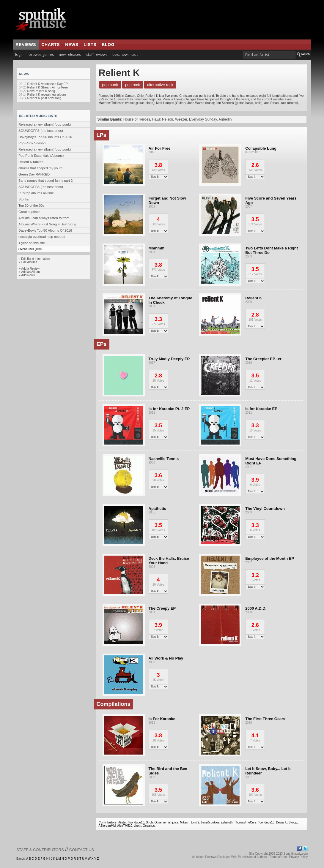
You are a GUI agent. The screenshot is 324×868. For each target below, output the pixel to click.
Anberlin (225, 119)
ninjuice (173, 822)
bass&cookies (210, 822)
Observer (161, 822)
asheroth (227, 822)
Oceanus (149, 826)
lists (90, 45)
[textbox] (269, 55)
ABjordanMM (107, 826)
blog (108, 45)
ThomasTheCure (245, 822)
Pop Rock (133, 85)
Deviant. (282, 822)
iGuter (122, 822)
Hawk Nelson (163, 119)
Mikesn (185, 822)
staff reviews (97, 54)
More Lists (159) (31, 249)
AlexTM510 (125, 826)
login (19, 54)
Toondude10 (136, 822)
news (72, 45)
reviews (26, 45)
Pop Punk (110, 85)
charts (51, 45)
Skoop (293, 822)
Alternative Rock (160, 85)
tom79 (195, 822)
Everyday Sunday (203, 119)
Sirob (149, 822)
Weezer (181, 119)
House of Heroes (137, 119)
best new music (125, 54)
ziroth (137, 826)
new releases (70, 54)
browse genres (41, 54)
